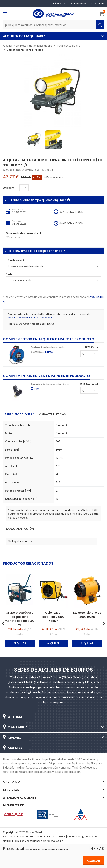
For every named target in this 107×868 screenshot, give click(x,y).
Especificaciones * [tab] (20, 414)
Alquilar (93, 861)
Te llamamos (78, 4)
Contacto (98, 4)
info (49, 352)
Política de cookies (55, 836)
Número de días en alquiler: (22, 233)
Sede (9, 274)
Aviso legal (9, 836)
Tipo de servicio (16, 260)
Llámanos (58, 4)
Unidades (9, 188)
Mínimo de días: (14, 237)
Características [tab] (53, 414)
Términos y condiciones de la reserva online (31, 317)
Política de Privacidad (30, 836)
